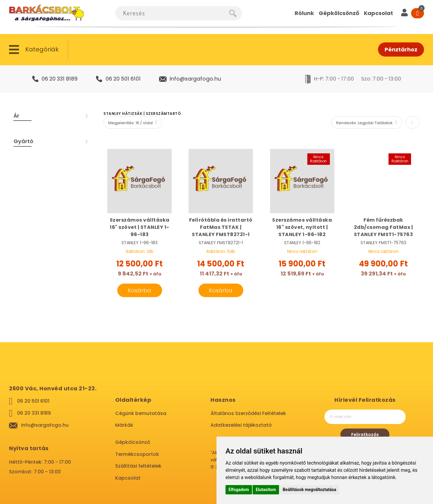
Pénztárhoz (401, 49)
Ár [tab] (16, 116)
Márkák (124, 425)
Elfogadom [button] (239, 490)
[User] (404, 13)
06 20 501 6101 (123, 79)
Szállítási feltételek (138, 466)
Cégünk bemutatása (141, 413)
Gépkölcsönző (133, 442)
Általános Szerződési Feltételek (248, 413)
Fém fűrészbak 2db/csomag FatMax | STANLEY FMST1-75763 (384, 227)
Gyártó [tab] (23, 141)
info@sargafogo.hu (195, 79)
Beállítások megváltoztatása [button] (309, 490)
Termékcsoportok (137, 454)
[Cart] (418, 13)
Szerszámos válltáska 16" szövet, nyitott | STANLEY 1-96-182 (302, 227)
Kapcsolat (128, 478)
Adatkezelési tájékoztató (241, 425)
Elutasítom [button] (266, 490)
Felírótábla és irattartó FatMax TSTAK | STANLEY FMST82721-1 (221, 227)
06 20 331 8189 (60, 79)
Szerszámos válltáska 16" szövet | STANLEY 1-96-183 (140, 227)
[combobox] (172, 13)
